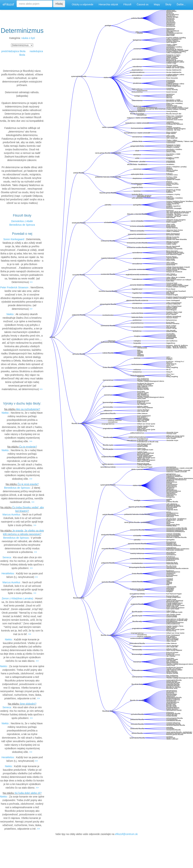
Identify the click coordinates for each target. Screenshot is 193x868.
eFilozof (8, 4)
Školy (168, 4)
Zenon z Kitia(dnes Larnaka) (17, 598)
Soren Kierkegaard (14, 239)
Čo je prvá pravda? (28, 484)
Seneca (7, 557)
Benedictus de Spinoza (22, 225)
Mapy (157, 4)
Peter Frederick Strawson (14, 287)
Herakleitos (8, 573)
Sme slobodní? (28, 704)
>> (31, 282)
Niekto (10, 314)
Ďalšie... (181, 4)
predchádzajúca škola (13, 51)
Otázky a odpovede (83, 4)
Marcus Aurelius (11, 515)
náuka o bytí (28, 38)
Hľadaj (59, 4)
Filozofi (127, 4)
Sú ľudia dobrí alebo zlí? (28, 793)
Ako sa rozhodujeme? (28, 409)
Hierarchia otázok (108, 4)
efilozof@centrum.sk (126, 834)
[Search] (34, 4)
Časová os (143, 4)
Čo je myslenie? (28, 447)
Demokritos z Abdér (22, 221)
